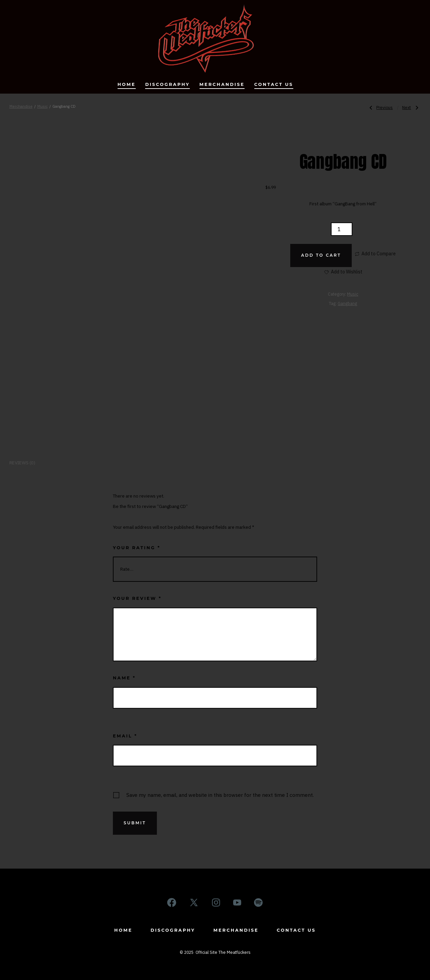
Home (127, 84)
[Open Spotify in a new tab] (258, 902)
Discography (167, 84)
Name (124, 678)
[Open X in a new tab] (194, 902)
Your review (137, 598)
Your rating (137, 548)
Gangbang (347, 303)
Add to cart (321, 255)
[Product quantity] (342, 229)
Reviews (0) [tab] (22, 463)
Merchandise (222, 84)
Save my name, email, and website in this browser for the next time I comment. (220, 795)
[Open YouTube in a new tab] (237, 902)
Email (125, 736)
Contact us (274, 84)
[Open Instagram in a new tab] (216, 902)
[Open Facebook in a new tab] (172, 902)
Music (42, 106)
